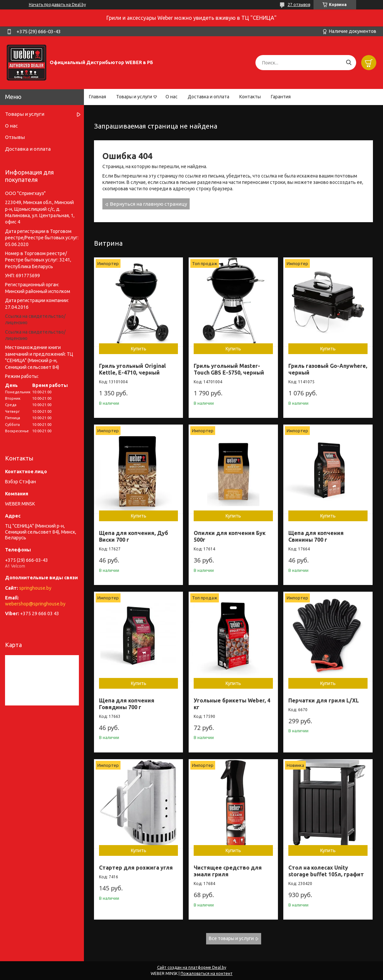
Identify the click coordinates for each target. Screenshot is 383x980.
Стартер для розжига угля (136, 868)
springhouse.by (35, 588)
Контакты (250, 97)
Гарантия (281, 97)
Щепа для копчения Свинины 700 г (316, 536)
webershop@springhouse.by (35, 604)
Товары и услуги (134, 97)
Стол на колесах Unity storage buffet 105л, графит (326, 871)
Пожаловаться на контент (207, 973)
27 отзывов (299, 5)
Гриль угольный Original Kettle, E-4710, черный (132, 369)
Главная (98, 97)
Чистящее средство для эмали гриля (228, 871)
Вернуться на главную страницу (148, 204)
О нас (172, 97)
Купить (139, 349)
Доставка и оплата (208, 97)
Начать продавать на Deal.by (57, 5)
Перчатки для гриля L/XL (324, 700)
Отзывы (15, 137)
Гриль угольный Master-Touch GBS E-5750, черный (229, 369)
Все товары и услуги (231, 938)
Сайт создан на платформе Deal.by (192, 967)
